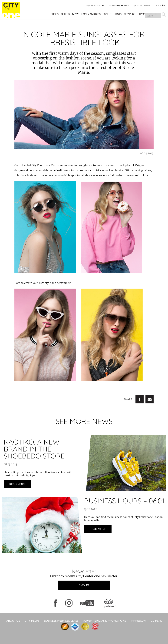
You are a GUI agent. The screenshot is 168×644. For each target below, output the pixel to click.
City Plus (130, 14)
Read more (17, 484)
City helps (32, 621)
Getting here (142, 6)
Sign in (84, 585)
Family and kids (91, 14)
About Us (13, 621)
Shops (55, 14)
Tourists (116, 14)
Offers (65, 14)
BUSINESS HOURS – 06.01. (125, 501)
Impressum (138, 621)
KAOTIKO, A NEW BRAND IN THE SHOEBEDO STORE (34, 449)
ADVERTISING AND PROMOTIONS (105, 621)
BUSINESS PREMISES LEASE (61, 621)
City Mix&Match (147, 14)
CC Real (156, 621)
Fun (105, 14)
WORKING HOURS (119, 6)
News (76, 14)
